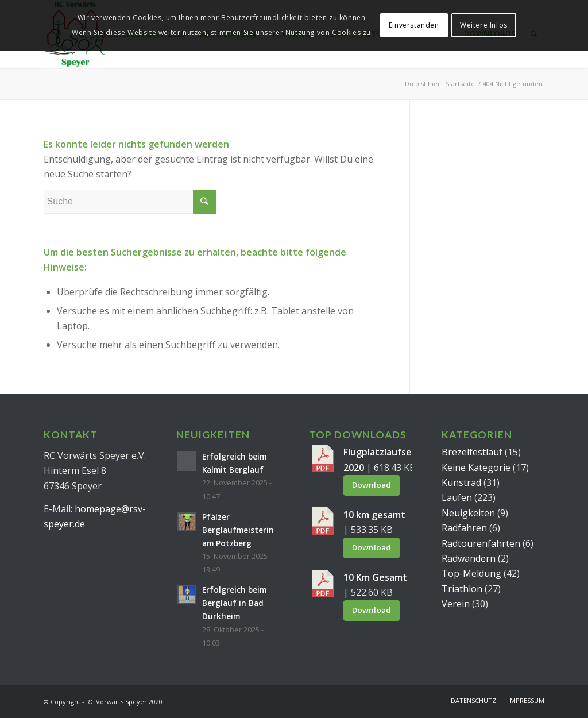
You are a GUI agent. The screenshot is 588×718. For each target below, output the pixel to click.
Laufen (457, 497)
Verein (456, 604)
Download (372, 485)
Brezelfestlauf (472, 452)
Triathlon (462, 589)
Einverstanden (414, 25)
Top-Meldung (471, 573)
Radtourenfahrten (481, 543)
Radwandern (469, 558)
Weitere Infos (484, 25)
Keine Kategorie (476, 468)
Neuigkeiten (468, 513)
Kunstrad (461, 482)
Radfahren (464, 528)
